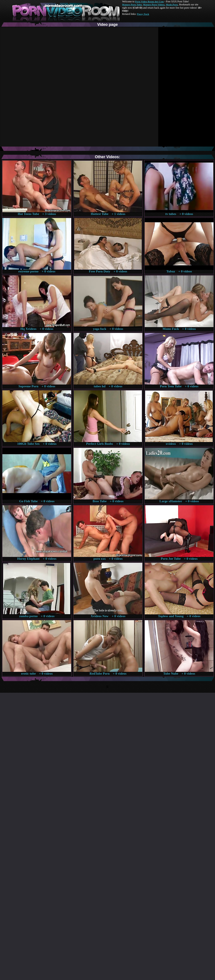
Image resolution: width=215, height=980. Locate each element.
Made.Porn (172, 5)
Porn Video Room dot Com (149, 2)
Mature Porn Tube (132, 5)
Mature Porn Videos (154, 5)
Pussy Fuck (143, 14)
